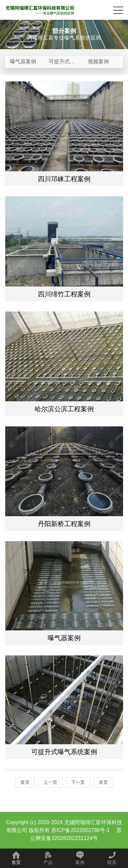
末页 (103, 782)
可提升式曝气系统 (62, 63)
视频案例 (98, 62)
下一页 (78, 782)
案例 (80, 858)
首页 (25, 782)
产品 (48, 858)
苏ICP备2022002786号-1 (81, 830)
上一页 (50, 782)
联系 (112, 858)
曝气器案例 (23, 62)
